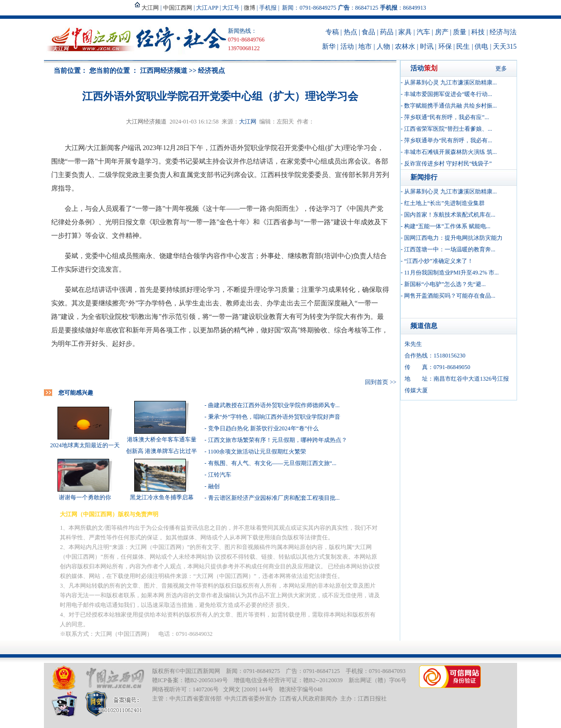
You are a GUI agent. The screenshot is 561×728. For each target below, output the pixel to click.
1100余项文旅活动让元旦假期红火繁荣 (257, 452)
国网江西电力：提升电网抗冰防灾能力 (453, 238)
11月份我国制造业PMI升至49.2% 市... (451, 273)
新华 (329, 47)
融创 (214, 486)
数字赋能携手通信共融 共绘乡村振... (450, 106)
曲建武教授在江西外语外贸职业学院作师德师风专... (274, 405)
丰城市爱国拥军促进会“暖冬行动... (448, 94)
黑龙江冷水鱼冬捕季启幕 (162, 497)
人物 (383, 47)
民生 (463, 47)
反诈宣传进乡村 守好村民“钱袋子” (448, 164)
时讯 (427, 47)
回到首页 (377, 382)
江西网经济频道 (164, 71)
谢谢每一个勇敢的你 (85, 497)
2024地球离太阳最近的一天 (85, 445)
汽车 (423, 32)
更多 (501, 69)
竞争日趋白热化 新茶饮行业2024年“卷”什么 (264, 428)
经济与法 (503, 32)
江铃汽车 (220, 475)
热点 (351, 32)
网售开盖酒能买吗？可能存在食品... (450, 296)
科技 (478, 32)
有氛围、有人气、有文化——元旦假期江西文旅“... (272, 463)
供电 (481, 47)
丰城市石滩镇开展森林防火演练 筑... (450, 152)
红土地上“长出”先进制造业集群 (444, 203)
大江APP (207, 8)
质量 (460, 32)
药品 (387, 32)
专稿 (332, 32)
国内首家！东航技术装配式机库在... (450, 215)
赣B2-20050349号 (206, 680)
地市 (365, 47)
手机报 (268, 8)
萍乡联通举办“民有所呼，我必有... (448, 140)
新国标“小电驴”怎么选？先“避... (445, 284)
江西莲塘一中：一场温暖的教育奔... (450, 249)
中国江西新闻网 (200, 671)
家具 (405, 32)
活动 (347, 47)
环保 (445, 47)
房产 (442, 32)
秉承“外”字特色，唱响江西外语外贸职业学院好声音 (274, 417)
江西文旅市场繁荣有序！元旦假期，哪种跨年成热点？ (278, 440)
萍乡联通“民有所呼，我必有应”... (447, 117)
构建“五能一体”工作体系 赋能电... (447, 226)
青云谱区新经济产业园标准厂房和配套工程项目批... (274, 498)
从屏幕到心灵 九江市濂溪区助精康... (450, 82)
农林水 (405, 47)
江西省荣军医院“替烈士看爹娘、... (448, 129)
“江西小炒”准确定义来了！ (439, 261)
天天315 (505, 47)
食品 (368, 32)
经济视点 (211, 71)
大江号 (231, 8)
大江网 (248, 122)
